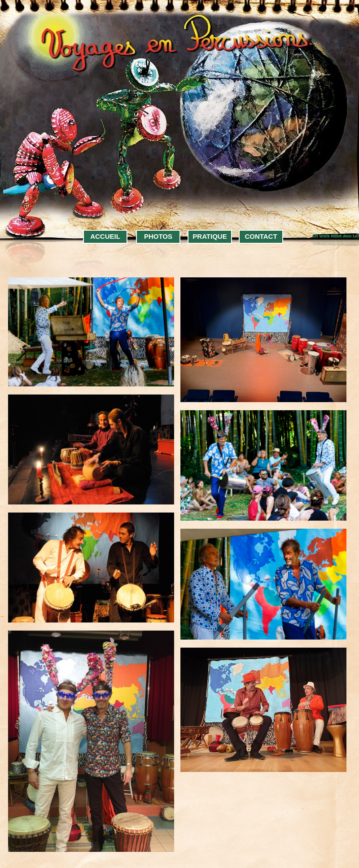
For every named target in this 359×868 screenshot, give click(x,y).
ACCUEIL (105, 236)
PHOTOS (158, 236)
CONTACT (261, 236)
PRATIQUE (210, 236)
